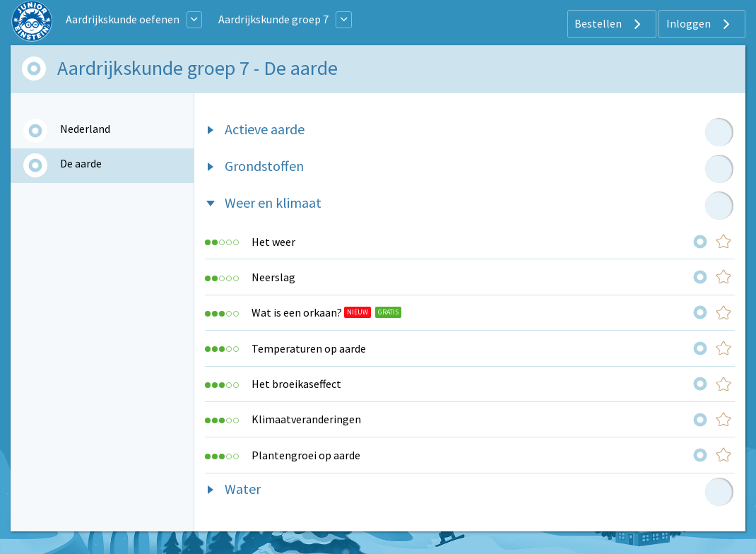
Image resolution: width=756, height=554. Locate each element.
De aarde (81, 163)
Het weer (273, 242)
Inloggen (700, 24)
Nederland (85, 129)
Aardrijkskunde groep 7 (273, 19)
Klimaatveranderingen (306, 419)
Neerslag (273, 277)
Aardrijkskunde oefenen (123, 19)
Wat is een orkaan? (297, 312)
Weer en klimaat (273, 202)
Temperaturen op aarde (309, 348)
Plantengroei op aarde (306, 455)
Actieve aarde (265, 129)
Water (243, 489)
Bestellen (609, 24)
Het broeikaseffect (296, 384)
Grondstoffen (264, 166)
